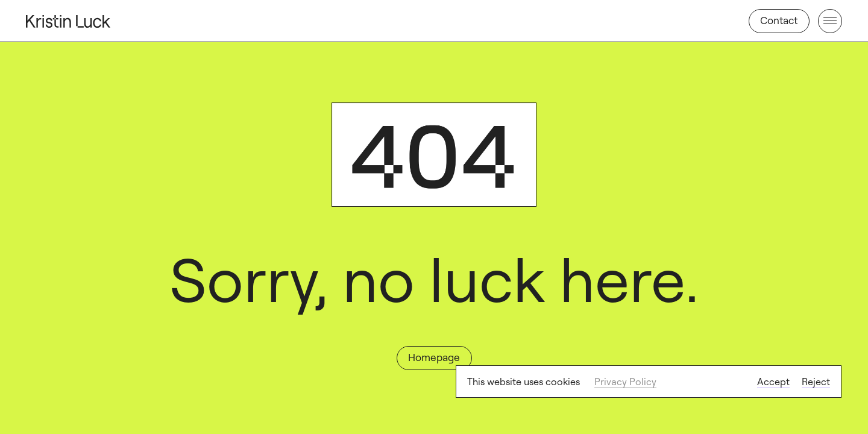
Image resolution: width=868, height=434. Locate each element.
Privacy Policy (625, 382)
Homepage (434, 357)
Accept (773, 382)
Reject (816, 382)
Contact (779, 20)
